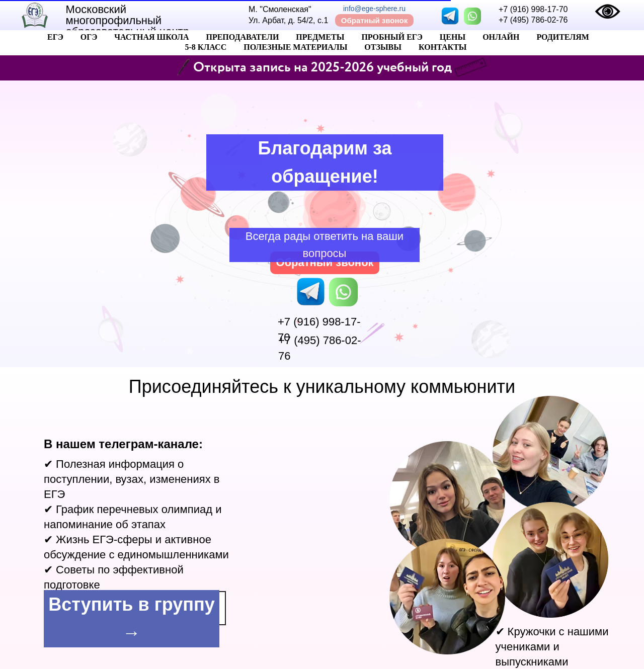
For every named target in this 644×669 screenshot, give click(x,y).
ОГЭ (89, 37)
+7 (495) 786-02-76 (533, 20)
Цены (453, 37)
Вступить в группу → (131, 618)
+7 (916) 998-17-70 (533, 9)
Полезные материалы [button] (295, 47)
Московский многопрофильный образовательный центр (128, 20)
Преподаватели (242, 37)
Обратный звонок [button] (374, 20)
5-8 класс (206, 47)
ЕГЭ (55, 37)
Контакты (443, 47)
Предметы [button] (320, 37)
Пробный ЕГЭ (392, 37)
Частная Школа (151, 37)
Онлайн (501, 37)
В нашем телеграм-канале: (123, 444)
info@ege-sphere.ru (374, 9)
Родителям (563, 37)
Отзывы (383, 47)
